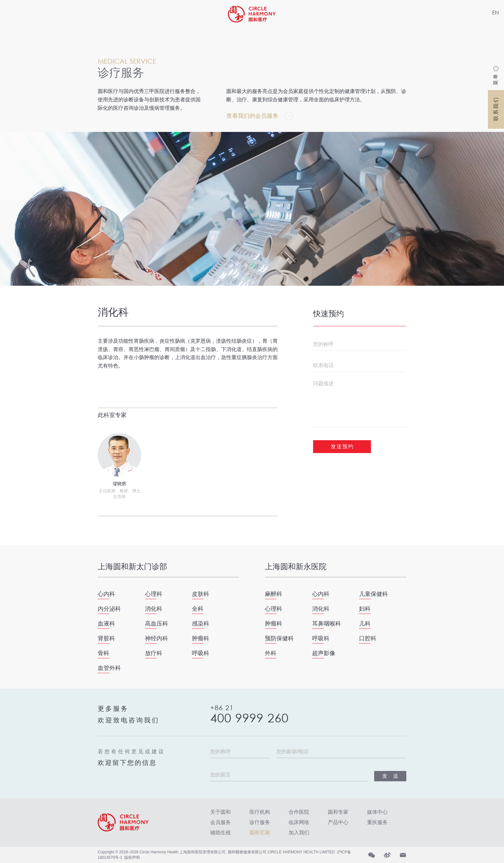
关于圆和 (221, 812)
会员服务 (221, 822)
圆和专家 (338, 812)
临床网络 (299, 822)
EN (495, 12)
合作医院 (299, 812)
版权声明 (132, 858)
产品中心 (338, 822)
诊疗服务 (260, 822)
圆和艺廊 (260, 833)
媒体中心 (377, 812)
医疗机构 (260, 812)
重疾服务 (377, 822)
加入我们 (299, 833)
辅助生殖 (221, 833)
